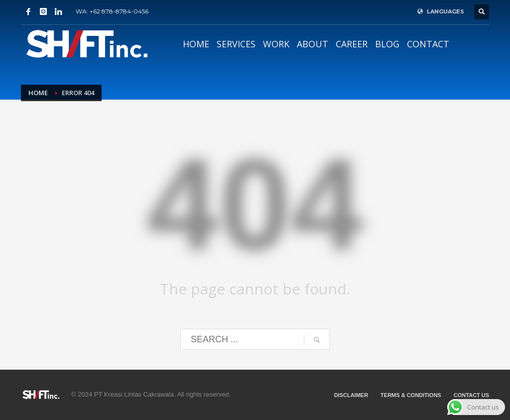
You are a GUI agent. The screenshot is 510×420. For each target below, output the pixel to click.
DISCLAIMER (351, 395)
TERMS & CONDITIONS (411, 395)
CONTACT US (471, 395)
